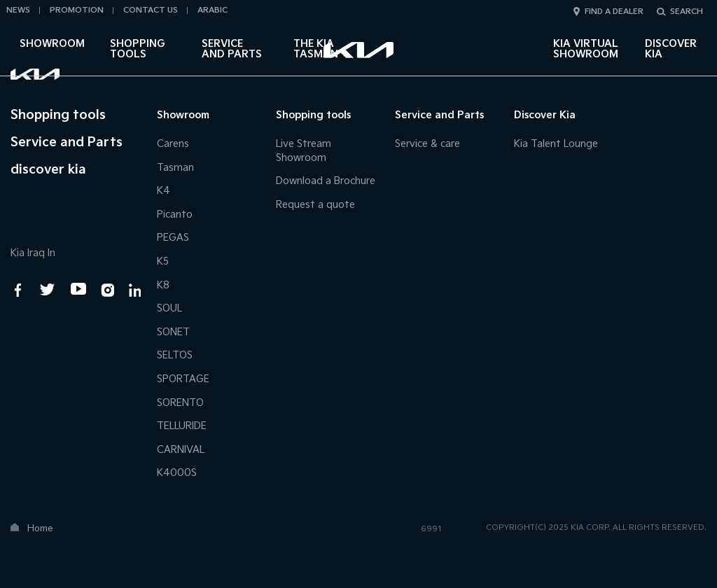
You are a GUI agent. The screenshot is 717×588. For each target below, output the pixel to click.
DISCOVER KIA (671, 49)
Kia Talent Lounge (556, 144)
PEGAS (173, 238)
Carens (173, 144)
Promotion (77, 10)
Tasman (175, 168)
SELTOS (175, 355)
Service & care (427, 144)
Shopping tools (138, 49)
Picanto (175, 215)
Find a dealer (614, 12)
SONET (173, 332)
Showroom (52, 44)
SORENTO (180, 403)
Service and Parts (232, 49)
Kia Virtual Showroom (586, 49)
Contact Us (151, 10)
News (18, 10)
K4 (163, 191)
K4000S (177, 473)
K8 (163, 285)
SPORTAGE (183, 379)
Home (40, 528)
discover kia (48, 170)
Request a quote (315, 205)
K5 (163, 261)
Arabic (213, 10)
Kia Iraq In (33, 253)
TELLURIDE (182, 426)
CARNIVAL (181, 450)
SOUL (169, 308)
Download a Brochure (326, 181)
